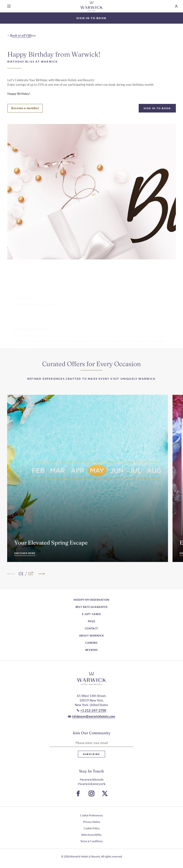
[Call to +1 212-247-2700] (91, 710)
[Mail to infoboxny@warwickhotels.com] (91, 716)
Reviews (91, 650)
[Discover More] (25, 562)
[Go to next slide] (41, 582)
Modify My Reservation (91, 600)
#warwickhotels (91, 779)
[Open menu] (10, 6)
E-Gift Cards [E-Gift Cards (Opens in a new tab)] (91, 614)
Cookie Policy (92, 828)
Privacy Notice (92, 822)
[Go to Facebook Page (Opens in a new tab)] (78, 793)
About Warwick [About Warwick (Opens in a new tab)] (92, 635)
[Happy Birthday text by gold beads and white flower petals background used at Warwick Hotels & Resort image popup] (92, 192)
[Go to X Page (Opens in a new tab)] (105, 793)
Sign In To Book (157, 108)
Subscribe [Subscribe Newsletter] (91, 754)
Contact (91, 628)
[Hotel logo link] (91, 678)
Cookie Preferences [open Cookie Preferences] (91, 815)
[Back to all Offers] (21, 36)
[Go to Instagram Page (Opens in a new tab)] (91, 793)
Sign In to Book (91, 18)
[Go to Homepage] (92, 6)
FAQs (91, 621)
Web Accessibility (91, 835)
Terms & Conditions (91, 841)
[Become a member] (25, 108)
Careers (91, 643)
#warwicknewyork (92, 784)
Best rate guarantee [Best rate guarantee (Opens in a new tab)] (91, 607)
